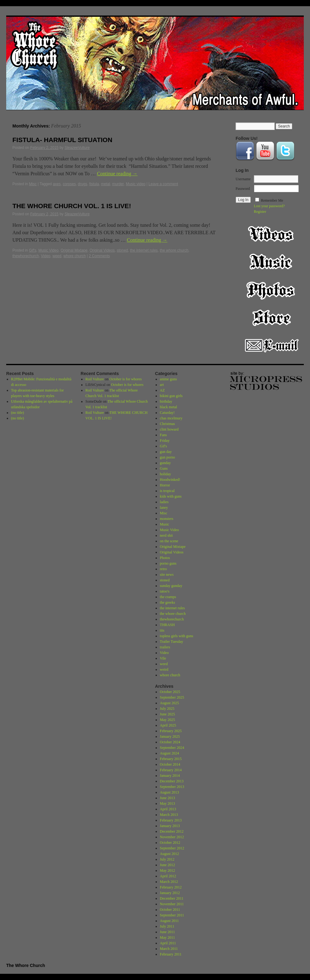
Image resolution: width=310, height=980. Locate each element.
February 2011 (171, 954)
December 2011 (172, 898)
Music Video (49, 250)
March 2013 (169, 815)
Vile (163, 658)
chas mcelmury (171, 418)
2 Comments (99, 256)
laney (164, 508)
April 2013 (168, 809)
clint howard (169, 429)
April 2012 (168, 876)
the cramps (168, 597)
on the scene (169, 541)
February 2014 (171, 770)
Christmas (168, 424)
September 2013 (172, 787)
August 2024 (170, 753)
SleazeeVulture (77, 148)
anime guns (168, 379)
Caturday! (167, 413)
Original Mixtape (74, 250)
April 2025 (168, 725)
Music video (136, 184)
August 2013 (170, 792)
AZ (162, 390)
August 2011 (169, 921)
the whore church (174, 250)
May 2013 (168, 803)
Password (243, 189)
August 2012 (170, 854)
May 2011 (168, 937)
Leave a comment (163, 184)
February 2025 (171, 731)
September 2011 (172, 915)
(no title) (18, 413)
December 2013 (172, 781)
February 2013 (171, 820)
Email (272, 346)
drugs (82, 184)
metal (106, 184)
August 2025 (170, 703)
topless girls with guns (177, 636)
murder (118, 184)
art (162, 385)
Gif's (33, 250)
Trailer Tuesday (172, 642)
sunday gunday (171, 586)
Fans (164, 435)
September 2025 (172, 697)
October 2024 (170, 742)
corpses (69, 184)
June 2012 (168, 865)
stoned (122, 250)
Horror (165, 485)
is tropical (167, 491)
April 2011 (168, 943)
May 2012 (168, 870)
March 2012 (169, 882)
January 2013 (170, 826)
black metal (169, 407)
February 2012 (171, 887)
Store (272, 318)
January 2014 (170, 776)
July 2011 (167, 926)
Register (260, 212)
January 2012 (170, 893)
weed (57, 256)
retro (164, 569)
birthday (166, 401)
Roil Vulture (95, 379)
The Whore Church (26, 965)
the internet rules (144, 250)
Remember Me (272, 200)
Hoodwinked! (170, 480)
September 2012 (172, 848)
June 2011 (168, 932)
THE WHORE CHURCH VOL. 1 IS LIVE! (72, 206)
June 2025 (168, 714)
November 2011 (172, 904)
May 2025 (168, 720)
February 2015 (171, 759)
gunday (165, 463)
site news (167, 575)
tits (162, 630)
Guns (164, 468)
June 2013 (168, 798)
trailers (165, 647)
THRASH (167, 625)
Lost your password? (269, 206)
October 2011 (170, 910)
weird (164, 669)
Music (272, 262)
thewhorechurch (26, 256)
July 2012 (167, 859)
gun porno (168, 457)
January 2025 (170, 736)
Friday (165, 441)
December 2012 (172, 831)
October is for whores (126, 379)
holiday (166, 474)
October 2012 (170, 843)
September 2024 (172, 748)
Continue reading (117, 174)
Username (243, 179)
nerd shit (166, 535)
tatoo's (165, 591)
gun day (166, 452)
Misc (33, 184)
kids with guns (171, 496)
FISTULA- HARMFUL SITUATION (62, 140)
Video (46, 256)
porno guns (168, 563)
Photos (272, 290)
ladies (164, 502)
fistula (94, 184)
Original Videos (102, 250)
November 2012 (172, 837)
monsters (167, 519)
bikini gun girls (171, 396)
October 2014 (170, 764)
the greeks (168, 602)
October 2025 (170, 692)
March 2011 (169, 949)
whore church (75, 256)
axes (57, 184)
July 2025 (167, 709)
